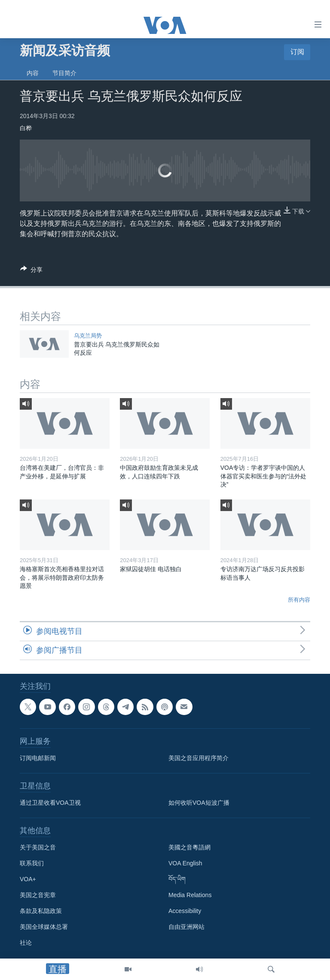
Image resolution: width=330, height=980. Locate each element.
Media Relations (190, 895)
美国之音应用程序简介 (199, 758)
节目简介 (64, 73)
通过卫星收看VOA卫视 (50, 803)
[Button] (31, 271)
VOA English (185, 863)
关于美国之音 (38, 847)
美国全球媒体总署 (44, 927)
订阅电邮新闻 (38, 758)
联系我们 (32, 863)
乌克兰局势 (88, 336)
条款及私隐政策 (41, 911)
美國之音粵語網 (189, 847)
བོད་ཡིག (177, 879)
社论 (26, 943)
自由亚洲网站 (186, 927)
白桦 (26, 128)
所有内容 (299, 600)
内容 (33, 73)
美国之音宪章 (38, 895)
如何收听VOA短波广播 (199, 803)
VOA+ (28, 879)
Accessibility (185, 911)
